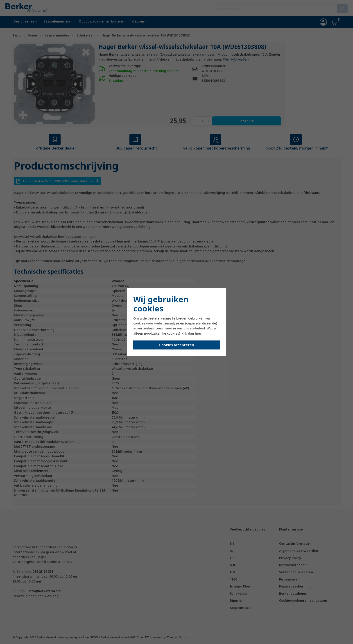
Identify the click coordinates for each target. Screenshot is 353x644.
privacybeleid (194, 328)
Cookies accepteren (177, 345)
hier (198, 333)
